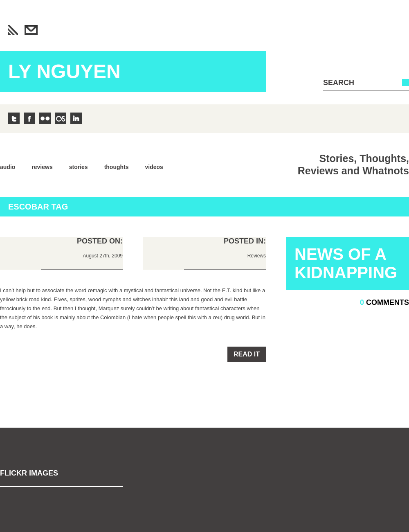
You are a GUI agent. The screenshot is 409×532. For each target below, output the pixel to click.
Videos (154, 167)
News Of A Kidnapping (346, 263)
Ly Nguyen (64, 71)
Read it (247, 354)
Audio (8, 167)
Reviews (42, 167)
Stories (79, 167)
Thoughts (117, 167)
